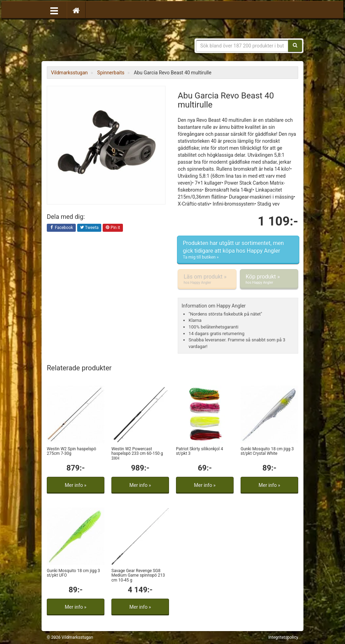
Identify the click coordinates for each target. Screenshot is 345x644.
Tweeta (89, 228)
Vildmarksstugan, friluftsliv (112, 41)
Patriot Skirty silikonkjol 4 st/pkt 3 (200, 451)
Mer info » (76, 485)
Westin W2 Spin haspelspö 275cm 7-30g (71, 451)
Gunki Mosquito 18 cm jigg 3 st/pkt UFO (73, 573)
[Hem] (76, 10)
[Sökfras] (242, 46)
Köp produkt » (269, 279)
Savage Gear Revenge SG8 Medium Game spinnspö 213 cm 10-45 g (138, 575)
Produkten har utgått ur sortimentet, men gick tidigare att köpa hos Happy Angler (238, 250)
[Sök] (295, 46)
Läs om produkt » (207, 279)
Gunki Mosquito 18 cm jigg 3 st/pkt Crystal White (267, 451)
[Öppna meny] (54, 10)
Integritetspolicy (283, 637)
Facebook (61, 228)
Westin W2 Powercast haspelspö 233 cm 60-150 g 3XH (137, 453)
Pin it (113, 228)
